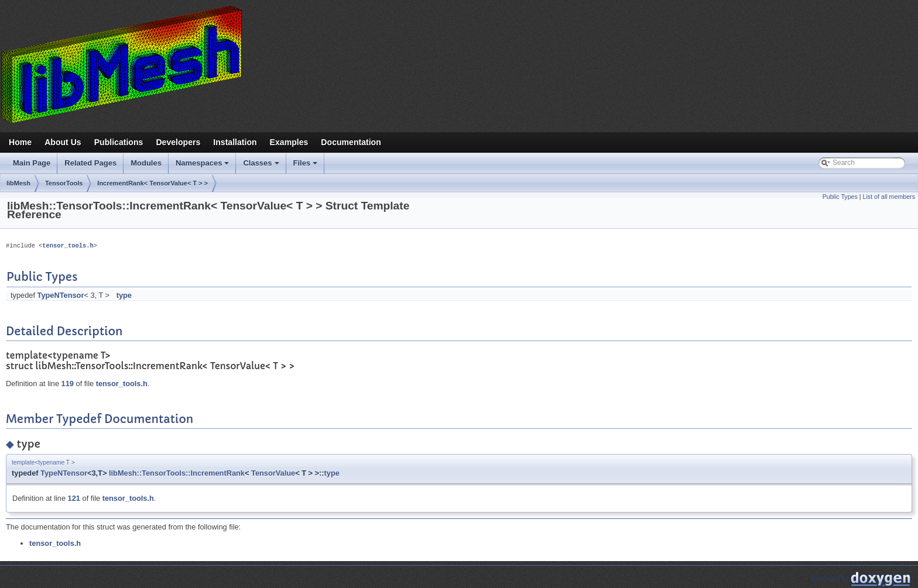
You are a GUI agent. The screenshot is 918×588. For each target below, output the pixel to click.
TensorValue (273, 473)
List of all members (889, 197)
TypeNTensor (61, 295)
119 (68, 384)
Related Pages (90, 163)
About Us (63, 142)
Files (306, 166)
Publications (119, 142)
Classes (262, 166)
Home (20, 142)
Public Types (840, 197)
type (124, 295)
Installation (235, 142)
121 (74, 498)
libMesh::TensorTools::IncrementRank (177, 473)
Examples (289, 142)
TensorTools (64, 183)
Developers (178, 142)
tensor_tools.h (68, 246)
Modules (146, 163)
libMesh (18, 183)
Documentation (351, 142)
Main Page (32, 163)
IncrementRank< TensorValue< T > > (153, 183)
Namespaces (203, 166)
